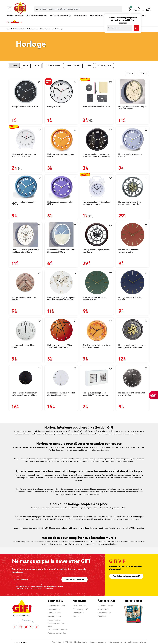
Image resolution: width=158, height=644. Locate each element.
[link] (81, 19)
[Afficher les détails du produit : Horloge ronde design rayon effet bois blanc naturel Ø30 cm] (26, 235)
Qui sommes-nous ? (105, 606)
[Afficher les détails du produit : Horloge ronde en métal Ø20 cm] (26, 92)
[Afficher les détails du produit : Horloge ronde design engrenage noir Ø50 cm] (97, 235)
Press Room (102, 617)
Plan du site (56, 642)
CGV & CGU (68, 642)
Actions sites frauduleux (57, 633)
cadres (92, 542)
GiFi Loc (76, 617)
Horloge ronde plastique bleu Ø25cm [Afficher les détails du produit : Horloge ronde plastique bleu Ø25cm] (23, 203)
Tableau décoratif (73, 65)
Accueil (9, 29)
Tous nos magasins (105, 613)
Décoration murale (47, 29)
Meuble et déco (20, 29)
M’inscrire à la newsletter (75, 579)
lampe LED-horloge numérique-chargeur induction (84, 528)
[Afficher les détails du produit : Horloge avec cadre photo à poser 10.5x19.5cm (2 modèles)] (97, 378)
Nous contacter (54, 609)
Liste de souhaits (55, 613)
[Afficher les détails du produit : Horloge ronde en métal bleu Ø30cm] (132, 282)
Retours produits (54, 617)
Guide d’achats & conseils (58, 630)
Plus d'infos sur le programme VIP (126, 576)
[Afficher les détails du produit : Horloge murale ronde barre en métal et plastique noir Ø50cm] (26, 378)
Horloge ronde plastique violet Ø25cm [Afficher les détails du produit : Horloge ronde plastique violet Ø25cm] (60, 203)
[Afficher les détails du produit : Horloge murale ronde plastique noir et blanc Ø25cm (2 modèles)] (97, 139)
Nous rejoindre (103, 609)
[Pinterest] (31, 627)
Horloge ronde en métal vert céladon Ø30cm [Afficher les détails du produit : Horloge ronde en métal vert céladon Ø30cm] (95, 299)
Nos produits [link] (81, 16)
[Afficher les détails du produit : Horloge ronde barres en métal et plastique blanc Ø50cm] (61, 378)
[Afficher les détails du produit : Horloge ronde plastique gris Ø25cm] (132, 139)
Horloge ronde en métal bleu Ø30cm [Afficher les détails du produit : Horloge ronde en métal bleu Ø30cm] (130, 299)
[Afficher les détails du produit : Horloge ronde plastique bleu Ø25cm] (26, 187)
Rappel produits (54, 620)
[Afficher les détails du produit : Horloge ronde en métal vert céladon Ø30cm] (97, 282)
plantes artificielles (108, 544)
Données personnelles (98, 642)
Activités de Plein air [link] (37, 16)
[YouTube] (26, 627)
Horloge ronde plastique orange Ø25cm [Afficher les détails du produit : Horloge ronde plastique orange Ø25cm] (60, 155)
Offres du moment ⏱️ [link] (61, 16)
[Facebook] (15, 627)
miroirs (80, 542)
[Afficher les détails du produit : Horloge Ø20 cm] (61, 92)
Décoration (33, 29)
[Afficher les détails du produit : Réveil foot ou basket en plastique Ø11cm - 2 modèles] (97, 330)
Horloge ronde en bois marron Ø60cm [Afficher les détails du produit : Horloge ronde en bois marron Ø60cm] (24, 299)
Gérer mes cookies (115, 642)
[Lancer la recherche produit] (37, 9)
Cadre (36, 65)
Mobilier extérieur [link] (15, 16)
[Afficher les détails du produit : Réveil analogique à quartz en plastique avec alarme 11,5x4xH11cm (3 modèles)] (26, 139)
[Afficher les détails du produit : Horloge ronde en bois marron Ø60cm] (26, 282)
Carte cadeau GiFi (80, 606)
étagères (106, 542)
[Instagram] (20, 627)
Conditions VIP (78, 613)
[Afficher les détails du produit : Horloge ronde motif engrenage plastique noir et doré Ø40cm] (132, 330)
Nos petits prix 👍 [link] (99, 16)
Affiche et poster (104, 65)
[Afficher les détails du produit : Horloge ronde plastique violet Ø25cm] (61, 187)
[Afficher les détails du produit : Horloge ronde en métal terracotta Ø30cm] (132, 235)
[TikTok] (37, 627)
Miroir (26, 65)
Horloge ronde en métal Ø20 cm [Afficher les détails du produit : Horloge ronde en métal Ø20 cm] (25, 107)
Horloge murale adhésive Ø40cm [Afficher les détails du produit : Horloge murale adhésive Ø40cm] (97, 107)
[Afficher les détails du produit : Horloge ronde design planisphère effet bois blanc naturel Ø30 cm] (61, 282)
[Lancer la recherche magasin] (136, 28)
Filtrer (143, 74)
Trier (129, 74)
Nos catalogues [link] (14, 22)
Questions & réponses (57, 606)
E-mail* (16, 577)
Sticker (89, 65)
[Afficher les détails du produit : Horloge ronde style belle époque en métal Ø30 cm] (132, 92)
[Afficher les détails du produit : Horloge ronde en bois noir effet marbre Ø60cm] (132, 378)
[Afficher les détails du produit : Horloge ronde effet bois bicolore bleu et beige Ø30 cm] (61, 235)
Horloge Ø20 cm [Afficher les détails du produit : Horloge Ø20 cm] (54, 107)
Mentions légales (81, 642)
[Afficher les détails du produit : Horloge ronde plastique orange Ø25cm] (61, 139)
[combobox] (78, 9)
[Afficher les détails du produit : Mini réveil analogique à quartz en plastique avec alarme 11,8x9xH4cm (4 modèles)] (97, 187)
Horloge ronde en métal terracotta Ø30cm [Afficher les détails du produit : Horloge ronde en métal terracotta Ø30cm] (128, 251)
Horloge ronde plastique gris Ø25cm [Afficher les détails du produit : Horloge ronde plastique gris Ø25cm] (130, 155)
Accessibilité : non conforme (135, 642)
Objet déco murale (52, 65)
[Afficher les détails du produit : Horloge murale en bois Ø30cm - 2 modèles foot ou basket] (61, 330)
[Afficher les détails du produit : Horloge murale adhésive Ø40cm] (97, 92)
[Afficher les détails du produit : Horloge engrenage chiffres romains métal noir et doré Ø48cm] (132, 187)
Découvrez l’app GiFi (81, 609)
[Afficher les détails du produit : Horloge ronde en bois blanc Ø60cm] (26, 330)
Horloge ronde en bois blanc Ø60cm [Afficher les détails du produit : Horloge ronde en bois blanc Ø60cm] (23, 346)
